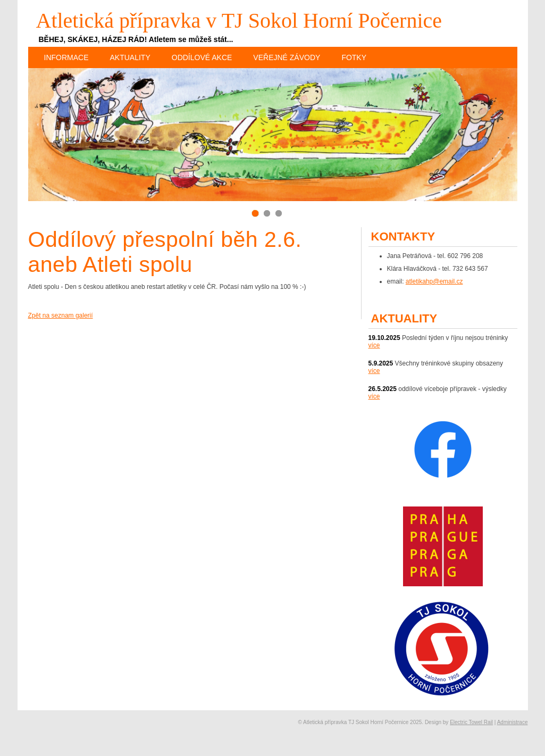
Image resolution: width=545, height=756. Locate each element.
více (374, 345)
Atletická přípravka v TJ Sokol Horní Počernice (239, 20)
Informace (66, 57)
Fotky (354, 57)
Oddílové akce (202, 57)
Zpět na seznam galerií (61, 315)
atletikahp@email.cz (434, 281)
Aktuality (130, 57)
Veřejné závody (287, 57)
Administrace (513, 722)
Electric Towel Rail (471, 722)
